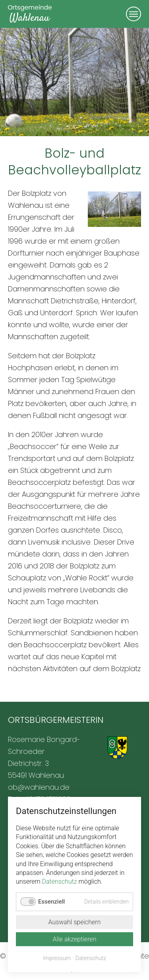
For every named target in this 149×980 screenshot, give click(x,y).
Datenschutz (60, 881)
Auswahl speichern (74, 922)
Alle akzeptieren (75, 939)
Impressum (57, 958)
